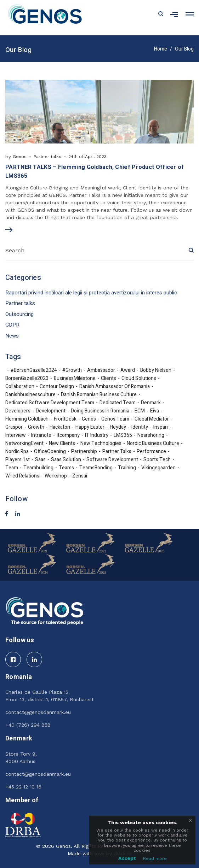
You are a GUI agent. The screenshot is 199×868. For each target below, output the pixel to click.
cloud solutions (139, 379)
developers (18, 411)
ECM (140, 411)
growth (36, 427)
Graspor (14, 427)
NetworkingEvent (24, 444)
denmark (151, 403)
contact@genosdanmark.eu (38, 712)
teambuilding (38, 468)
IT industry (97, 435)
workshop (56, 476)
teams (66, 468)
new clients (62, 444)
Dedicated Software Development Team (50, 403)
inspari (161, 427)
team (12, 468)
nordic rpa (17, 452)
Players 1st (18, 460)
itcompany (68, 435)
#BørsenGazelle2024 (34, 370)
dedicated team (118, 403)
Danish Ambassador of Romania (115, 387)
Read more (155, 858)
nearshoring (151, 435)
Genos (20, 157)
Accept (127, 858)
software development (112, 460)
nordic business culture (153, 444)
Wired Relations (22, 476)
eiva (155, 411)
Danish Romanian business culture (99, 395)
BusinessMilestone (75, 379)
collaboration (20, 387)
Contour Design (57, 387)
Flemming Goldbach (27, 419)
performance (151, 452)
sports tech (157, 460)
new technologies (101, 444)
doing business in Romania (100, 411)
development (51, 411)
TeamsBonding (96, 468)
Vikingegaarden (158, 468)
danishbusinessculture (30, 395)
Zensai (80, 476)
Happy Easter (90, 427)
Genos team (115, 419)
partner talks (117, 452)
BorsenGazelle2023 (27, 379)
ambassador (101, 370)
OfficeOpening (50, 452)
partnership (84, 452)
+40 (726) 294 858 (28, 725)
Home (161, 49)
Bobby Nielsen (156, 370)
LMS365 (123, 435)
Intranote (41, 435)
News (12, 336)
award (128, 370)
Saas (40, 460)
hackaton (60, 427)
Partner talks (47, 157)
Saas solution (66, 460)
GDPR (12, 325)
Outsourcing (19, 314)
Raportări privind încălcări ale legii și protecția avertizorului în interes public (91, 293)
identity (140, 427)
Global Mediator (152, 419)
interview (16, 435)
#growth (72, 370)
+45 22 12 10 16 (23, 787)
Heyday (118, 427)
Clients (109, 379)
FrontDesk (65, 419)
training (127, 468)
